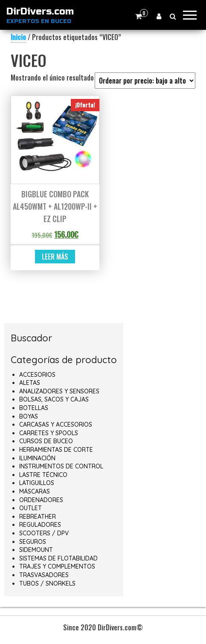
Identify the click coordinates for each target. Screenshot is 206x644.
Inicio (18, 37)
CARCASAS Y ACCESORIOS (56, 425)
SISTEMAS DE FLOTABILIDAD (58, 558)
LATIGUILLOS (37, 483)
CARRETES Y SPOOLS (49, 433)
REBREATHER (38, 517)
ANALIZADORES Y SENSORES (59, 391)
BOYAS (29, 416)
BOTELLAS (34, 408)
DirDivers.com (40, 12)
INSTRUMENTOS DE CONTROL (61, 466)
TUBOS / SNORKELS (47, 583)
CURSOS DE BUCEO (46, 441)
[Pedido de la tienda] (145, 81)
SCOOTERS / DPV (44, 533)
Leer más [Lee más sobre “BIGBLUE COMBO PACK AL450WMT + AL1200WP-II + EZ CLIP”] (55, 257)
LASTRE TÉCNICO (43, 475)
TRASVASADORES (44, 575)
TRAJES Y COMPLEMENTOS (57, 566)
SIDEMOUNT (36, 550)
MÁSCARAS (35, 491)
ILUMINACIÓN (37, 458)
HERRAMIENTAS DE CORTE (56, 450)
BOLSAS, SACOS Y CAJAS (54, 399)
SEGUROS (33, 542)
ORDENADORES (41, 500)
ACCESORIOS (37, 375)
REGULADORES (40, 525)
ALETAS (30, 383)
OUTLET (30, 508)
